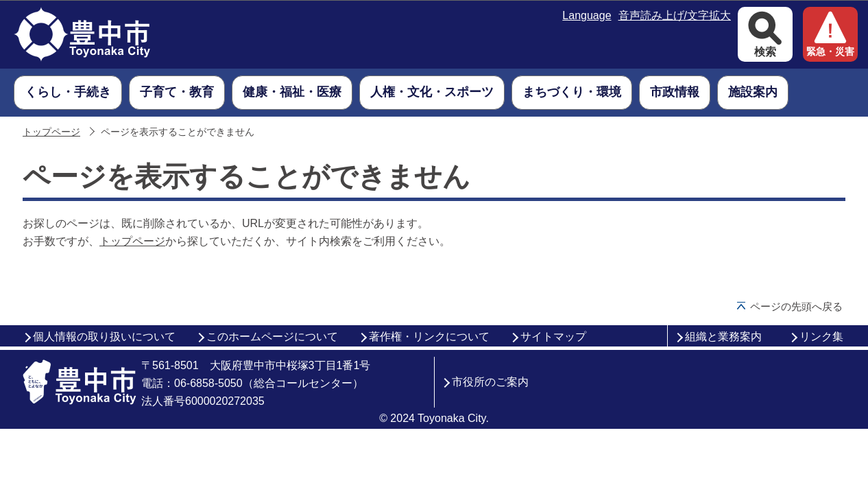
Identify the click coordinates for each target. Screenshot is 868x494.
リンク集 (821, 337)
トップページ (51, 132)
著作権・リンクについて (429, 337)
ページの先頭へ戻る (796, 306)
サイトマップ (553, 337)
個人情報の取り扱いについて (104, 337)
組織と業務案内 (723, 337)
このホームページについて (272, 337)
